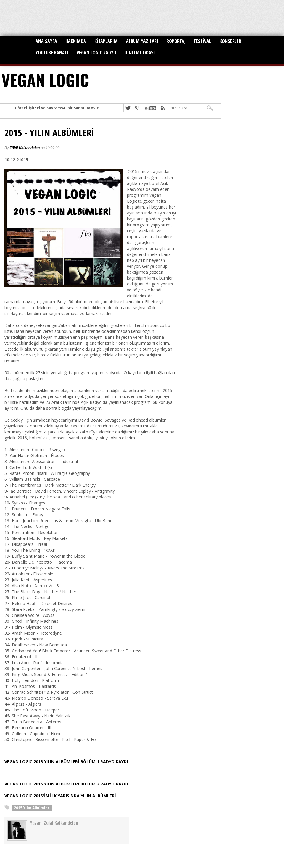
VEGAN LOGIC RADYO (96, 53)
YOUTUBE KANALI (52, 53)
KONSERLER (230, 41)
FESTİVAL (202, 41)
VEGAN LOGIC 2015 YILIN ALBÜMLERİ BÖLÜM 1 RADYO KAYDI (66, 762)
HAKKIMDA (76, 41)
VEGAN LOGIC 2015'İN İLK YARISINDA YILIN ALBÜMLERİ (60, 796)
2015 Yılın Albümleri (32, 808)
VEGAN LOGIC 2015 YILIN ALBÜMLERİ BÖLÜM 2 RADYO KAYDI (66, 784)
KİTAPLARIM (106, 41)
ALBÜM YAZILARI (142, 41)
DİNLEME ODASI (140, 53)
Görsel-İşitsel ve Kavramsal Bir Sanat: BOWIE (57, 108)
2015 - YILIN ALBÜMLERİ (49, 133)
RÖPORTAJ (176, 41)
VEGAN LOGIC (45, 80)
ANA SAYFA (46, 41)
